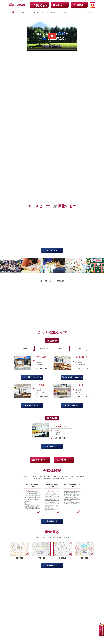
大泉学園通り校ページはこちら (72, 377)
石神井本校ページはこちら (32, 377)
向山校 (79, 349)
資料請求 (64, 460)
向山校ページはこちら (72, 405)
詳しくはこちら (52, 250)
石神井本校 (25, 349)
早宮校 (61, 349)
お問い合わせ (40, 460)
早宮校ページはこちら (32, 405)
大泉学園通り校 (43, 349)
